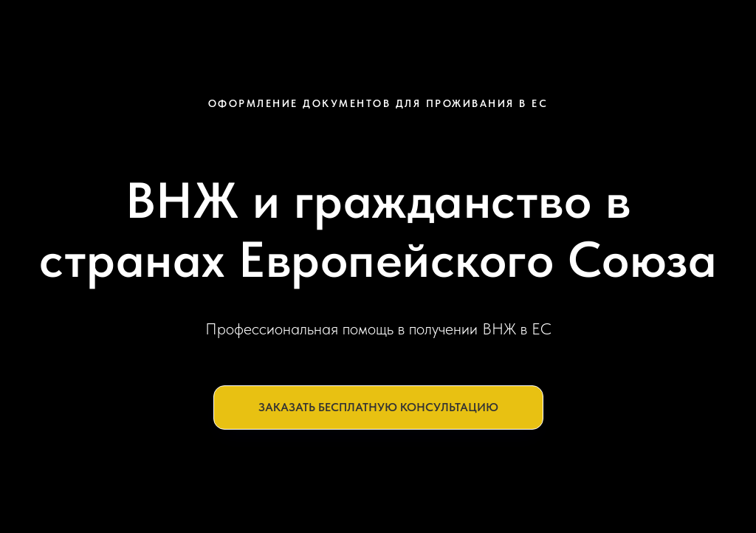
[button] (378, 408)
